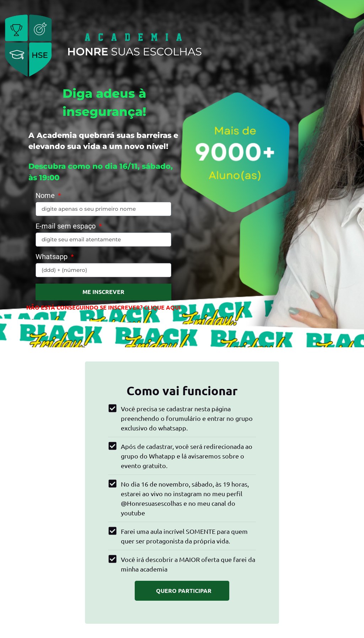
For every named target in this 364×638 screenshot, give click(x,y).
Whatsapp (52, 257)
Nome (46, 196)
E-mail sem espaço (66, 226)
